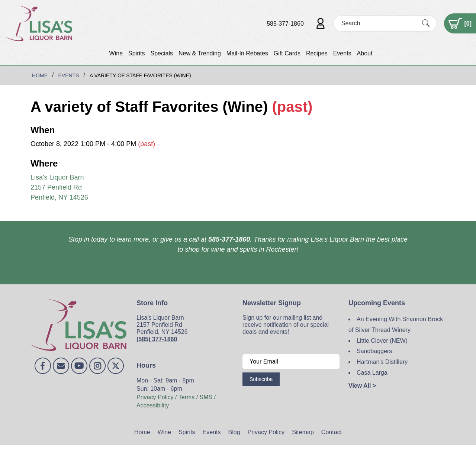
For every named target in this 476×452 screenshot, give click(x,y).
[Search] (379, 23)
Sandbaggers (374, 351)
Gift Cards (287, 53)
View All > (362, 386)
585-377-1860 (285, 24)
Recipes (317, 53)
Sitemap (303, 432)
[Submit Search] (426, 23)
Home (142, 432)
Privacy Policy (266, 432)
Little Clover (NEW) (382, 341)
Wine (116, 53)
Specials (161, 53)
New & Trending (200, 53)
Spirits (136, 53)
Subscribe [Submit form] (261, 379)
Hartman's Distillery (382, 362)
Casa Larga (372, 373)
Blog (234, 432)
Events (342, 53)
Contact (332, 432)
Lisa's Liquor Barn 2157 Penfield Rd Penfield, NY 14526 (59, 187)
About (365, 53)
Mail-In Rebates (247, 53)
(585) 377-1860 (157, 339)
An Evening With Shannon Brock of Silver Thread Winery (396, 325)
